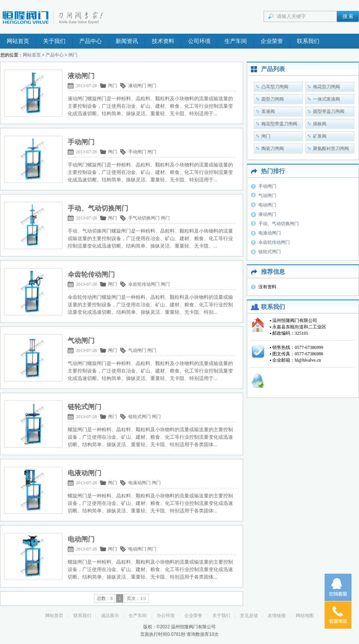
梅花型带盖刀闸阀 (279, 124)
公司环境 (199, 41)
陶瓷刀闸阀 (273, 148)
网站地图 (305, 616)
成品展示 (110, 616)
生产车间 (236, 41)
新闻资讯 (127, 41)
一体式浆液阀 (326, 99)
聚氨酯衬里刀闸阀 (331, 148)
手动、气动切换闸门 (279, 224)
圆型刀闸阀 (273, 99)
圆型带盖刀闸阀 (329, 111)
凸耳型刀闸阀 (275, 87)
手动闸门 (137, 152)
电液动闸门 (139, 483)
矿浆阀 (320, 136)
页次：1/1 (136, 598)
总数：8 (105, 598)
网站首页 (18, 41)
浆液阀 (268, 111)
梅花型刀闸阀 (326, 87)
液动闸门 (137, 86)
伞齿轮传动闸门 (144, 284)
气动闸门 (137, 350)
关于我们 (54, 41)
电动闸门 (137, 549)
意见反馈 (249, 616)
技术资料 (163, 41)
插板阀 (320, 124)
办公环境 (166, 616)
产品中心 (90, 41)
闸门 (73, 55)
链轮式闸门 (139, 417)
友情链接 (277, 616)
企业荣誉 (272, 41)
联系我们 (308, 41)
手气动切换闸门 (144, 218)
